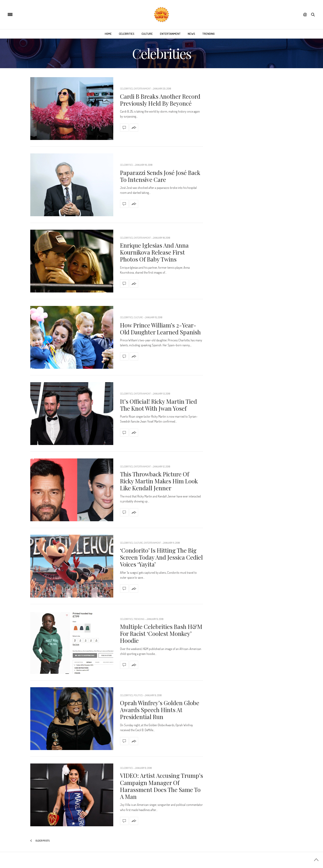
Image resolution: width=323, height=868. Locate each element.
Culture (147, 34)
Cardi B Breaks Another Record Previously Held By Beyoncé (160, 100)
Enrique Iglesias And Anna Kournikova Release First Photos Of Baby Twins (154, 252)
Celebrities (127, 34)
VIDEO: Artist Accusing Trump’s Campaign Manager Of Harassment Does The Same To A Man (161, 786)
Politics (138, 695)
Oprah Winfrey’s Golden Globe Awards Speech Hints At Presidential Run (160, 710)
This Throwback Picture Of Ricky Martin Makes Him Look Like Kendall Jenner (159, 481)
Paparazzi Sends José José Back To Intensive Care (160, 176)
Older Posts (40, 841)
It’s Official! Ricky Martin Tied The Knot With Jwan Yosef (158, 405)
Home (108, 34)
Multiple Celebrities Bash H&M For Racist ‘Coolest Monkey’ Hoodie (161, 634)
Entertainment (170, 34)
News (191, 34)
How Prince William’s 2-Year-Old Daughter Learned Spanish (160, 329)
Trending (208, 34)
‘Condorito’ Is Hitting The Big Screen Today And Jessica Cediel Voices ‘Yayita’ (161, 557)
